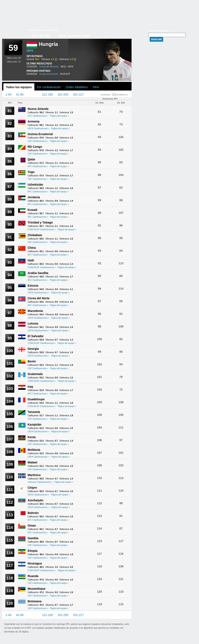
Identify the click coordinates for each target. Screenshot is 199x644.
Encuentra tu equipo (159, 31)
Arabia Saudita (38, 273)
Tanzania (34, 412)
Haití (31, 260)
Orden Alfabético (77, 87)
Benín (32, 361)
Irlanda (55, 67)
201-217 (78, 94)
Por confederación (49, 87)
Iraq (30, 387)
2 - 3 (49, 67)
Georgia (33, 349)
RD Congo (35, 147)
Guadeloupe (36, 399)
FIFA (96, 87)
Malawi (32, 462)
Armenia (34, 121)
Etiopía (33, 551)
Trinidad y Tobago (40, 222)
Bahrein (33, 513)
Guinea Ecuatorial (40, 134)
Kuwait (32, 210)
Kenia (32, 437)
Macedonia (35, 311)
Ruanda (33, 576)
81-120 (33, 94)
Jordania (34, 197)
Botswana (35, 601)
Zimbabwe (35, 235)
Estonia (33, 286)
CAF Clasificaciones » (38, 141)
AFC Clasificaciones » (38, 166)
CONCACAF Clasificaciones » (42, 230)
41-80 (20, 94)
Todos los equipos (19, 87)
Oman (32, 526)
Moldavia (34, 450)
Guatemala (35, 374)
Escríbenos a (122, 95)
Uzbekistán (35, 185)
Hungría (43, 67)
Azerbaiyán (36, 500)
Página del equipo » (59, 116)
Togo (31, 172)
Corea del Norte (39, 298)
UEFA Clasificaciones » (38, 128)
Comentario (106, 95)
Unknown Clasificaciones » (40, 482)
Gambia (33, 538)
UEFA (30, 51)
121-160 (47, 94)
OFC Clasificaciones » (38, 116)
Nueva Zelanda (38, 109)
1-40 (8, 94)
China (32, 248)
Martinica (34, 475)
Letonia (33, 323)
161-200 (63, 94)
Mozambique (37, 589)
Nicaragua (35, 563)
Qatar (32, 159)
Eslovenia (53, 74)
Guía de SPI (40, 36)
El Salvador (36, 336)
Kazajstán (34, 424)
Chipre (32, 488)
